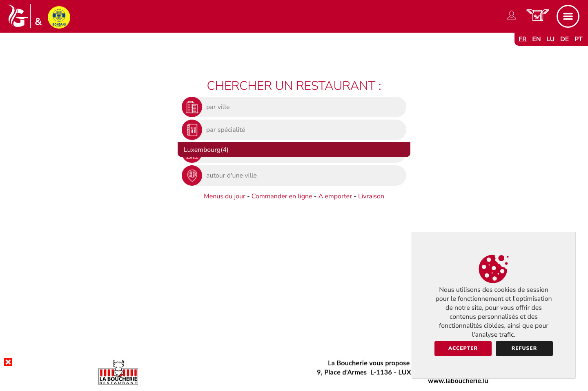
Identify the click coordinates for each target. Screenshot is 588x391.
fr (523, 39)
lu (550, 39)
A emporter (335, 196)
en (537, 39)
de (565, 39)
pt (579, 39)
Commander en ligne (282, 196)
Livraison (371, 196)
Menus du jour (225, 196)
